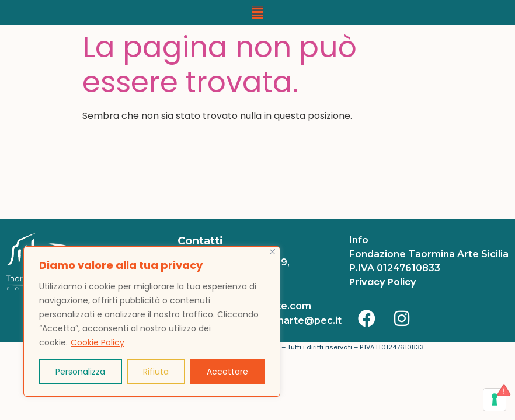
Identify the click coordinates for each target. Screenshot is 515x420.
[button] (257, 13)
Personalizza (80, 372)
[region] (152, 321)
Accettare (227, 372)
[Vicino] (272, 252)
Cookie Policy (98, 342)
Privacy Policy (383, 282)
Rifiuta (156, 372)
